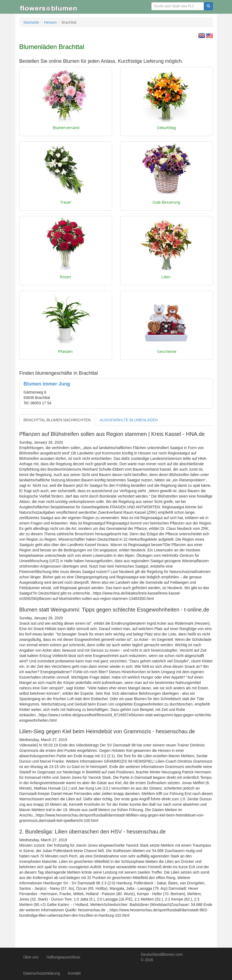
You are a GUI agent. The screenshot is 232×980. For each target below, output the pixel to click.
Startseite (31, 22)
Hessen (50, 22)
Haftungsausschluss (63, 957)
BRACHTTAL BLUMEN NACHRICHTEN (57, 420)
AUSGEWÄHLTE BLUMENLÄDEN (129, 420)
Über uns (31, 957)
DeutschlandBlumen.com (162, 954)
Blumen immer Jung (47, 384)
